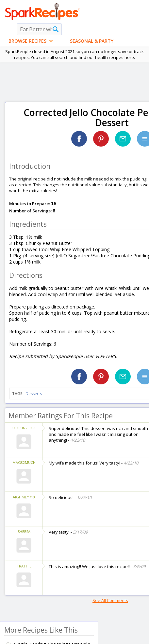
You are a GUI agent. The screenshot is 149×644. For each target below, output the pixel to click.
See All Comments (110, 600)
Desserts (34, 394)
